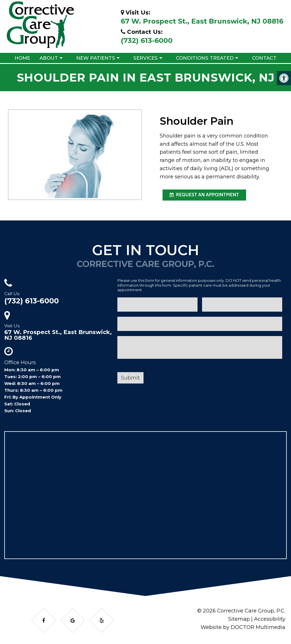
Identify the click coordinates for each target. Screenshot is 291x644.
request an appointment (204, 195)
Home (22, 58)
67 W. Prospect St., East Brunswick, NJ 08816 (202, 21)
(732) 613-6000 (147, 40)
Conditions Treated (205, 58)
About (49, 58)
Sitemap (239, 619)
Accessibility (270, 619)
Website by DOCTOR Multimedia (243, 627)
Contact (264, 58)
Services (145, 58)
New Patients (96, 58)
